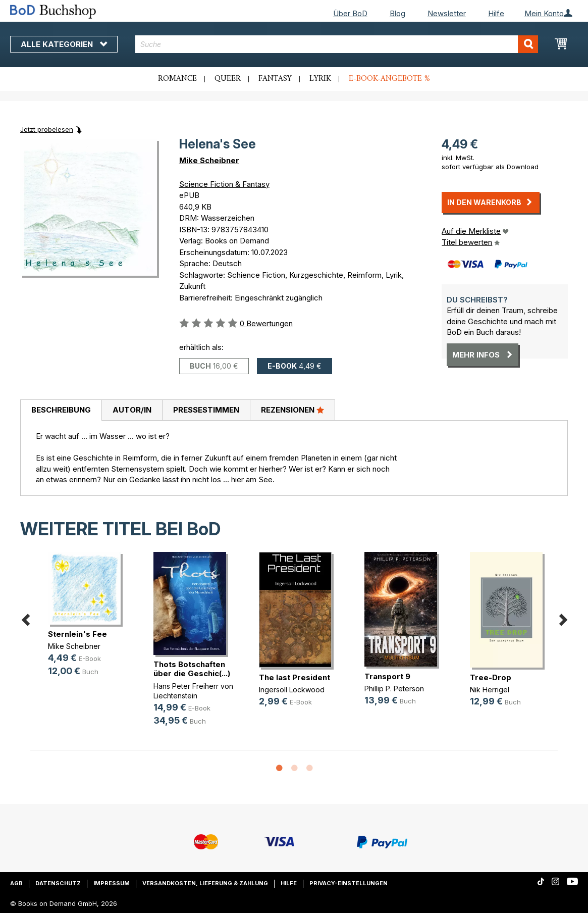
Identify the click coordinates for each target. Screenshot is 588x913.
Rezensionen (292, 410)
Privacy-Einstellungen (349, 883)
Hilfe (496, 13)
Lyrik (320, 79)
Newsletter (447, 13)
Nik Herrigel (490, 690)
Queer (228, 79)
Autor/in (132, 410)
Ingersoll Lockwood (292, 690)
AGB (16, 883)
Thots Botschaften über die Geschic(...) (192, 669)
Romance (177, 79)
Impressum (112, 883)
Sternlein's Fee (77, 634)
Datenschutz (58, 883)
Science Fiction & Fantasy (224, 184)
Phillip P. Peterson (394, 689)
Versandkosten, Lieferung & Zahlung (205, 883)
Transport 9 (387, 676)
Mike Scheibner (209, 160)
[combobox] (337, 44)
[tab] (61, 411)
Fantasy (275, 79)
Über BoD (350, 13)
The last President (295, 677)
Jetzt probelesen (47, 129)
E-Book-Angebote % (389, 79)
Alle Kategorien (64, 44)
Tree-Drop (491, 677)
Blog (397, 13)
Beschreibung (61, 410)
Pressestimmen (206, 410)
